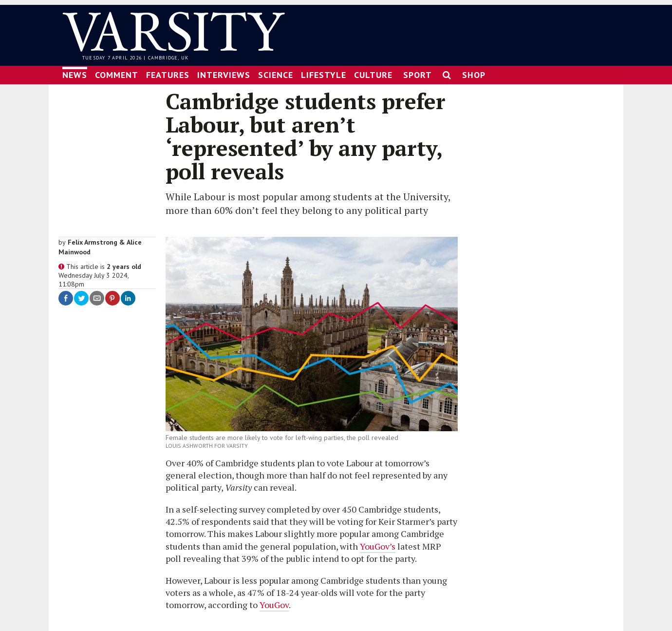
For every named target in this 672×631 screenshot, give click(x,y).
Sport (418, 75)
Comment (117, 75)
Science (276, 75)
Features (168, 75)
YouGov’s (378, 546)
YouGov (274, 605)
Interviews (224, 75)
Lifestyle (324, 75)
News (75, 75)
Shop (474, 75)
